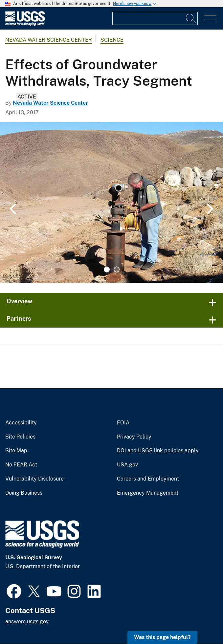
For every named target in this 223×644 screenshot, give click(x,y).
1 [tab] (107, 269)
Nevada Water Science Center (49, 40)
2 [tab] (117, 269)
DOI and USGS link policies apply (158, 451)
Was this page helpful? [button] (162, 637)
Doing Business (24, 493)
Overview (19, 301)
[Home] (25, 24)
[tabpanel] (111, 203)
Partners (19, 319)
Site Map (16, 451)
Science (112, 40)
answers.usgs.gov (27, 622)
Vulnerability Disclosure (34, 479)
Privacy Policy (134, 437)
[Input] (155, 18)
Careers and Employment (148, 479)
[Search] (191, 18)
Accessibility (21, 423)
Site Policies (20, 437)
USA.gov (127, 465)
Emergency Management (148, 493)
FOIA (123, 423)
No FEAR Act (21, 465)
